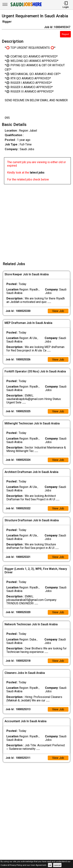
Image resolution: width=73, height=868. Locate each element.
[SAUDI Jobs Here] (26, 6)
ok (50, 865)
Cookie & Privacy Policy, (12, 865)
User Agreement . (39, 865)
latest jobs (37, 173)
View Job (58, 311)
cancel (57, 865)
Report (65, 34)
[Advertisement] (36, 221)
